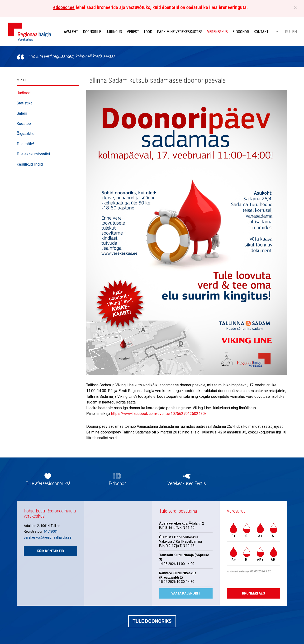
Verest (133, 32)
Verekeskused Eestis (187, 483)
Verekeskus (217, 32)
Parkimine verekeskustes (180, 32)
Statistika (24, 103)
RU (287, 32)
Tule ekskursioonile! (33, 154)
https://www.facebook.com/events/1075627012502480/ (159, 414)
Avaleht (71, 32)
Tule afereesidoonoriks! (48, 483)
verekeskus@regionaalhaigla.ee (48, 537)
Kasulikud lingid (30, 164)
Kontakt (261, 32)
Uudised (24, 93)
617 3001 (51, 531)
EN (294, 32)
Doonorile (92, 32)
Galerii (22, 113)
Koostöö (24, 124)
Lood (148, 32)
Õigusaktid (26, 134)
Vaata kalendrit (186, 593)
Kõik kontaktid (50, 551)
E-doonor (241, 32)
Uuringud (114, 32)
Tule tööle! (25, 144)
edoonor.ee (64, 7)
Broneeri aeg (254, 593)
